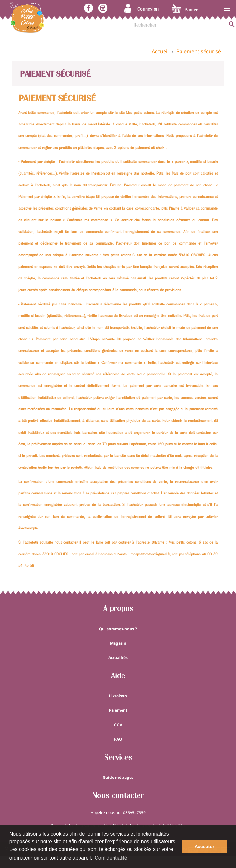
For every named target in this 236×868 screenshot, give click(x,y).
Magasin (118, 643)
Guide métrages (118, 777)
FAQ (118, 739)
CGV (118, 725)
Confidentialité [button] (111, 858)
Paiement (118, 710)
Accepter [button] (204, 847)
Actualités (118, 658)
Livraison (118, 696)
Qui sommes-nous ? (118, 629)
